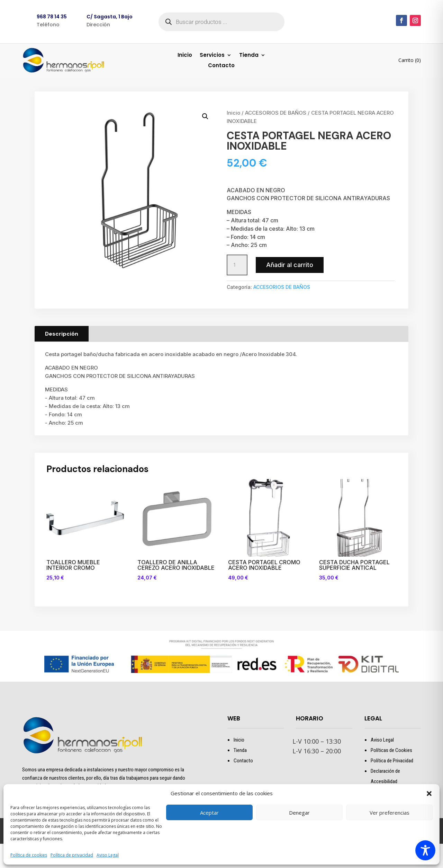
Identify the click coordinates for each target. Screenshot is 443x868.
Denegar (299, 813)
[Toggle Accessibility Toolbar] (425, 850)
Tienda (249, 56)
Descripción (62, 334)
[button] (429, 794)
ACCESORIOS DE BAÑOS (276, 113)
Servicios (212, 56)
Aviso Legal (108, 855)
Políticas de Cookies (391, 750)
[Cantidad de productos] (237, 265)
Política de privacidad (72, 855)
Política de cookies (29, 855)
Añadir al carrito (290, 265)
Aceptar (209, 813)
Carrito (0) (410, 60)
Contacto (221, 66)
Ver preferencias (390, 813)
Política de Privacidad (392, 761)
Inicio (185, 56)
